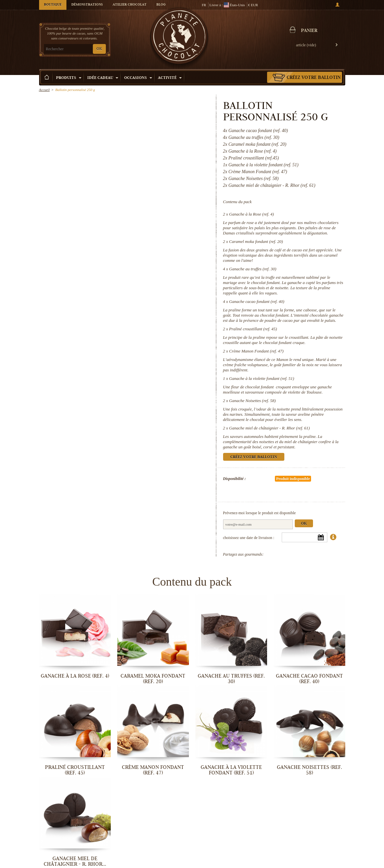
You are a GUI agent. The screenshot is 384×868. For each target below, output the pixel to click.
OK (99, 49)
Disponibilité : (235, 479)
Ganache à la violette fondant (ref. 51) (262, 378)
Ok (304, 524)
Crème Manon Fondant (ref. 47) (256, 351)
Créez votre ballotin (314, 78)
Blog (161, 5)
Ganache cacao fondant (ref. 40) (257, 301)
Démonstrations (87, 5)
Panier (309, 31)
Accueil (44, 90)
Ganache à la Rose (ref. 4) (251, 214)
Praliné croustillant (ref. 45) (253, 329)
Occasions (138, 78)
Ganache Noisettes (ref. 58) (252, 401)
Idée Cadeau (103, 78)
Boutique (53, 5)
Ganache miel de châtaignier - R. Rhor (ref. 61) (269, 428)
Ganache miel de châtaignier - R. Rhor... (75, 861)
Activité (170, 78)
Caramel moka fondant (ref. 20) (256, 241)
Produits (69, 78)
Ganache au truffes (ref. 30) (253, 269)
